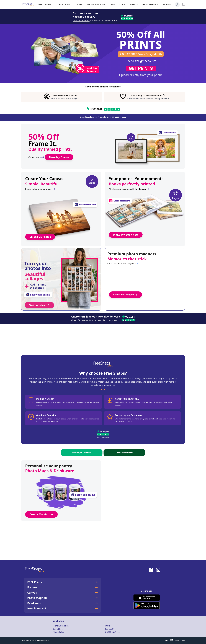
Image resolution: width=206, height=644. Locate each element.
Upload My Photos (40, 237)
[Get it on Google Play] (147, 606)
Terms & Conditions (61, 626)
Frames (79, 5)
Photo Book (64, 5)
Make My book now (126, 235)
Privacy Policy (58, 632)
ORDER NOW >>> (113, 632)
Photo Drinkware (96, 5)
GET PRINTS (141, 68)
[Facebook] (151, 570)
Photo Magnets (150, 5)
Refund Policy (58, 629)
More (167, 5)
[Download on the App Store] (147, 598)
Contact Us (110, 629)
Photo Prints (45, 5)
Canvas (134, 5)
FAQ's (107, 626)
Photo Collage (118, 5)
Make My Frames (59, 157)
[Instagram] (158, 570)
